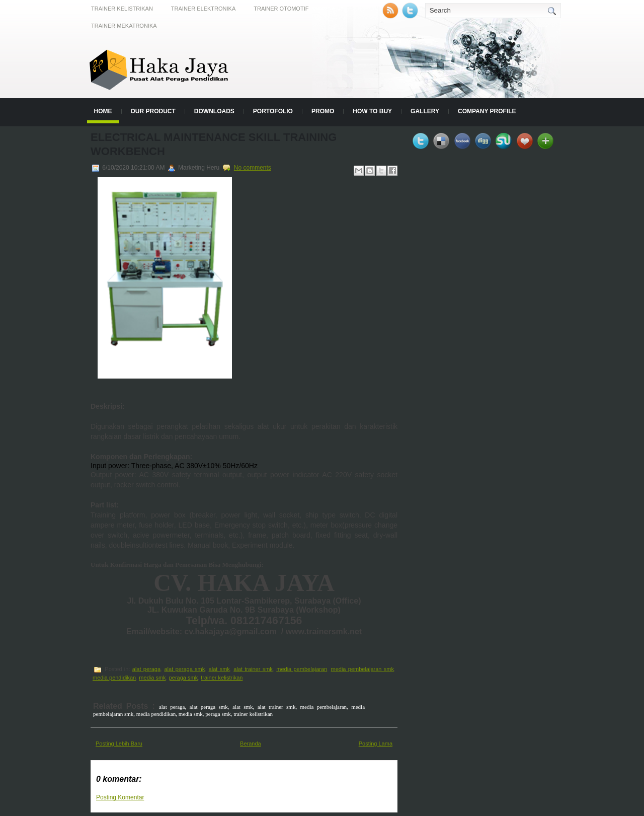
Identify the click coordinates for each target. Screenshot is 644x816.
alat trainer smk (253, 669)
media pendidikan (114, 678)
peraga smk (183, 678)
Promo (323, 111)
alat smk (219, 669)
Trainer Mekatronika (124, 26)
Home (103, 111)
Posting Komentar (120, 797)
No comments (253, 168)
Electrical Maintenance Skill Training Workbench (214, 144)
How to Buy (372, 111)
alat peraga (146, 669)
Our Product (153, 111)
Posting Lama (376, 744)
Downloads (214, 111)
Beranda (251, 744)
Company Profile (487, 111)
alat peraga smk (184, 669)
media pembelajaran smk (363, 669)
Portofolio (273, 111)
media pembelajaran (302, 669)
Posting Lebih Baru (119, 744)
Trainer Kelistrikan (122, 9)
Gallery (425, 111)
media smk (152, 678)
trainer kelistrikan (222, 678)
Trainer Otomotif (281, 9)
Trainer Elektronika (203, 9)
